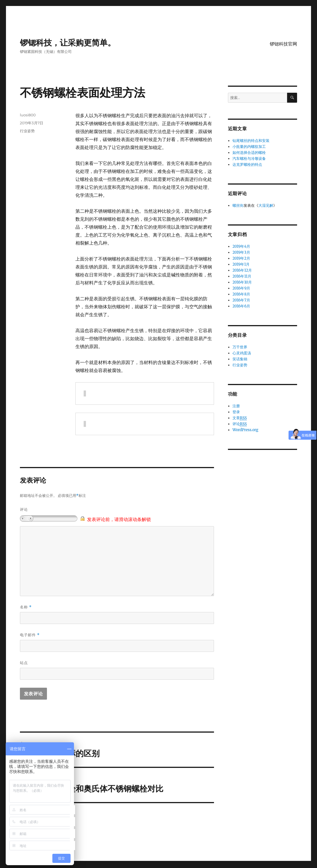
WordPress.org (245, 430)
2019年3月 (241, 252)
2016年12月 (242, 270)
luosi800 (28, 115)
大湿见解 (266, 205)
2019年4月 (241, 246)
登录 (236, 412)
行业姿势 (27, 131)
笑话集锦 (240, 359)
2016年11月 (242, 276)
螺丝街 (238, 205)
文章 (240, 418)
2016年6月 (241, 306)
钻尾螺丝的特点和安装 (251, 141)
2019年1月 (241, 264)
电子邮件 (30, 635)
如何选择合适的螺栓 (249, 153)
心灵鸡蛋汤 (242, 353)
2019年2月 (241, 258)
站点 (24, 663)
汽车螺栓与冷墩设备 (249, 159)
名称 (26, 607)
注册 (236, 406)
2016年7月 (241, 300)
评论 (24, 509)
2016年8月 (241, 294)
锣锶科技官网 (283, 44)
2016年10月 (242, 282)
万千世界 (240, 347)
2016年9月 (241, 288)
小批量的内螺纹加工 (249, 147)
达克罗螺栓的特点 (247, 165)
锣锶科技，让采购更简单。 (68, 43)
